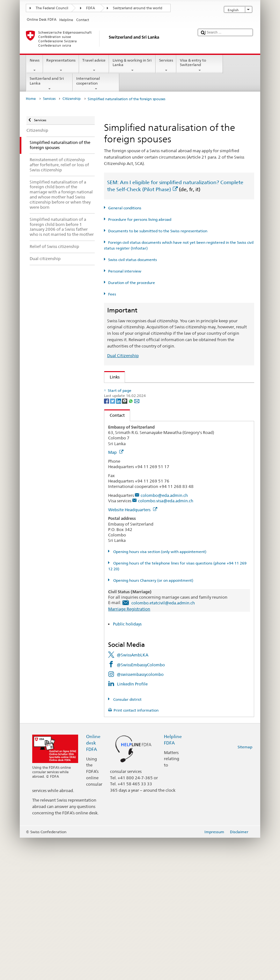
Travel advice (94, 65)
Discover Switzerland (131, 479)
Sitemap (245, 889)
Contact (114, 557)
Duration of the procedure (132, 283)
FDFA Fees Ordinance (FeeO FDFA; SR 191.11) (154, 438)
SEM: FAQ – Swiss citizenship (139, 399)
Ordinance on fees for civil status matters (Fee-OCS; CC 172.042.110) (176, 447)
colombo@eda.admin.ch (164, 638)
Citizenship (72, 99)
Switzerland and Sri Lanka (49, 84)
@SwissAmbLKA (133, 797)
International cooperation (96, 84)
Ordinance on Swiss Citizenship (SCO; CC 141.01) (158, 428)
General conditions (125, 208)
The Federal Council (52, 8)
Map (116, 595)
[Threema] (125, 543)
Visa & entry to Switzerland (200, 65)
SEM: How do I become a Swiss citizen (147, 389)
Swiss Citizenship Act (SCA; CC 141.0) (146, 418)
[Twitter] (113, 543)
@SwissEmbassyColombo (141, 807)
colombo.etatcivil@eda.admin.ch (163, 745)
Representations (61, 65)
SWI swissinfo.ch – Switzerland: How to (149, 498)
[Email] (137, 543)
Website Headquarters (133, 652)
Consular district (127, 842)
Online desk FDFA (93, 885)
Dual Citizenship (123, 355)
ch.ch (116, 489)
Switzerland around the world (138, 8)
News (34, 65)
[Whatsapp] (131, 543)
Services (166, 65)
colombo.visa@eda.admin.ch (166, 643)
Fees (112, 294)
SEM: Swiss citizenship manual (140, 408)
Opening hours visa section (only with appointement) (159, 694)
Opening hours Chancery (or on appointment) (153, 723)
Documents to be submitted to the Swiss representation (158, 231)
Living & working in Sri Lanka (132, 65)
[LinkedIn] (119, 543)
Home (31, 99)
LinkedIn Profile (132, 826)
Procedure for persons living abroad (140, 219)
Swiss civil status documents (133, 260)
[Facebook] (107, 543)
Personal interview (125, 271)
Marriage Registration (129, 751)
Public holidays (127, 766)
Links (112, 377)
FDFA (91, 8)
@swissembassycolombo (140, 817)
